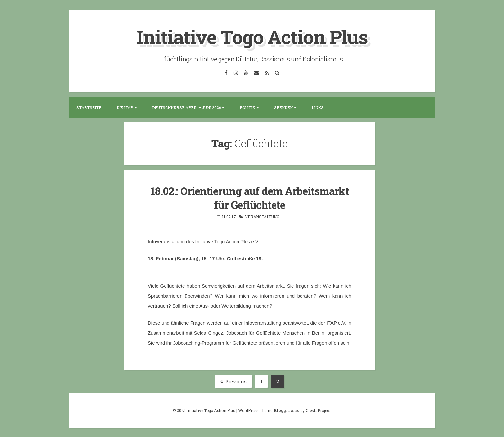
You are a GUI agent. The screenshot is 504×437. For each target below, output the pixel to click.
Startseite (89, 107)
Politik (248, 107)
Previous (234, 381)
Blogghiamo (287, 410)
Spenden (283, 107)
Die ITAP (125, 107)
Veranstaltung (262, 216)
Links (318, 107)
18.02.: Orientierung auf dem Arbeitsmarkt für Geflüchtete (250, 197)
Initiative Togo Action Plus (252, 37)
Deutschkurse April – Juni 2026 (186, 107)
